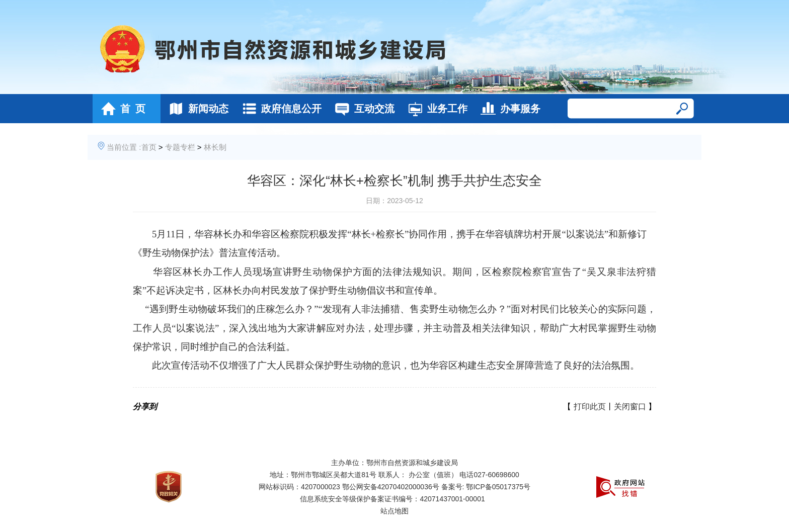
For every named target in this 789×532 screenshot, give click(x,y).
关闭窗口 (630, 407)
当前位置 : (124, 147)
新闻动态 (196, 109)
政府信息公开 (279, 109)
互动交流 (362, 109)
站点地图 (395, 511)
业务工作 (435, 109)
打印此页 (590, 407)
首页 (149, 147)
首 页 (121, 109)
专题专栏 (180, 147)
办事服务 (508, 109)
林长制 (215, 147)
